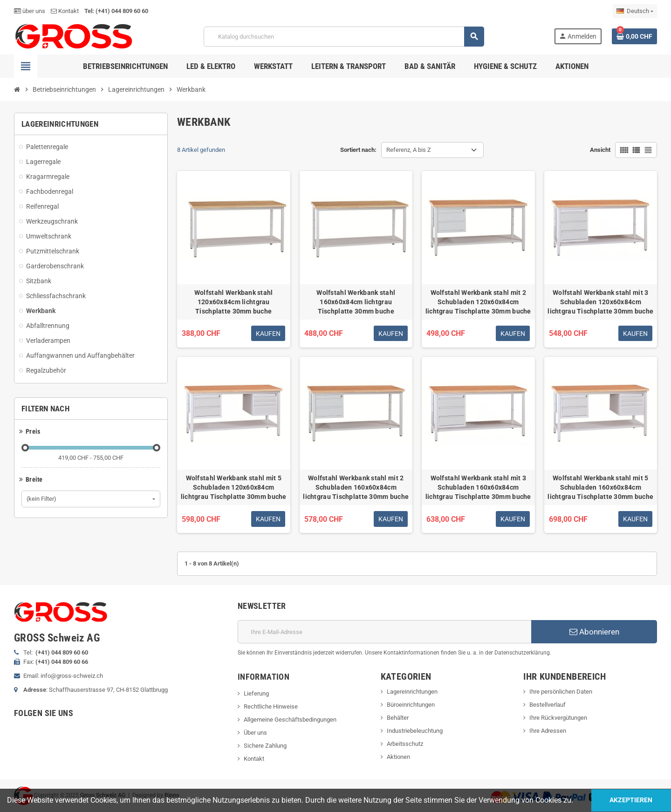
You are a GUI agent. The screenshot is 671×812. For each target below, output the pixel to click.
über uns (30, 11)
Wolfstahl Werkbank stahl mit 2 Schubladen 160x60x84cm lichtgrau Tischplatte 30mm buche (356, 487)
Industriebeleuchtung (415, 731)
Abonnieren (594, 632)
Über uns (255, 733)
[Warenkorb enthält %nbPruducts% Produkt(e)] (634, 36)
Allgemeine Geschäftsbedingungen (290, 720)
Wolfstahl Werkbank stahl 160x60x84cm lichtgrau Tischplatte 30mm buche (356, 302)
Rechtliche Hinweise (271, 706)
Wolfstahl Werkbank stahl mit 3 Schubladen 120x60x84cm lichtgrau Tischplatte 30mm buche (600, 302)
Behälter (398, 718)
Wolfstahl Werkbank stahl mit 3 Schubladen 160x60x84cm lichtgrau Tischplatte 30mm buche (478, 487)
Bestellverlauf (548, 705)
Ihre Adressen (548, 731)
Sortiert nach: (358, 150)
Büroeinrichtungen (411, 705)
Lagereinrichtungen (412, 692)
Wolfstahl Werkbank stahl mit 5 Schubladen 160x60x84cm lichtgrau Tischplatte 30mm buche (600, 487)
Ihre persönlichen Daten (561, 692)
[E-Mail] (384, 632)
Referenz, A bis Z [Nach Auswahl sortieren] (409, 150)
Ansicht (600, 150)
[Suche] (343, 37)
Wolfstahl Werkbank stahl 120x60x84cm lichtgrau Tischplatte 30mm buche (234, 302)
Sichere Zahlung (265, 746)
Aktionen (398, 757)
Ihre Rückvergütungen (558, 718)
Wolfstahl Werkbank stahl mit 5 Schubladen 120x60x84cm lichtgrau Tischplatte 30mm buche (234, 487)
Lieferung (256, 693)
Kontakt (65, 11)
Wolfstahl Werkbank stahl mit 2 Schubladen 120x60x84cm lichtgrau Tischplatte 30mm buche (478, 302)
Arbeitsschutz (405, 744)
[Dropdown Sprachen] (635, 11)
